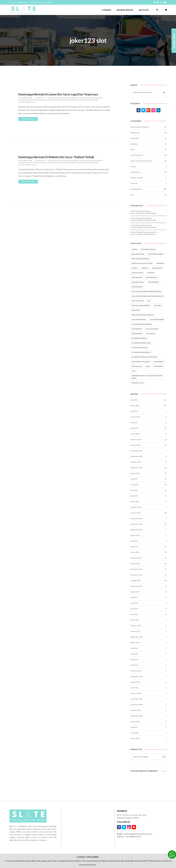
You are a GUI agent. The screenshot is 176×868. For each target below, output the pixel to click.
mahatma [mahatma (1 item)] (151, 273)
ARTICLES (144, 10)
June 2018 (134, 688)
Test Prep (95, 100)
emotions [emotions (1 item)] (160, 263)
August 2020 (135, 643)
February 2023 (136, 507)
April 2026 (134, 400)
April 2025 (134, 411)
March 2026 (135, 406)
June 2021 (134, 603)
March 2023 (135, 501)
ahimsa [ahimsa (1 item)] (134, 249)
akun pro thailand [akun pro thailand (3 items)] (148, 249)
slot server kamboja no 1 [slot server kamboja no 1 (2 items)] (141, 343)
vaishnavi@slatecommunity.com (41, 2)
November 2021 (136, 575)
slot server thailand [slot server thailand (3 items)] (140, 348)
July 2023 (134, 479)
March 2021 (135, 620)
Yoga (34, 102)
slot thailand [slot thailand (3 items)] (137, 366)
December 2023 (136, 451)
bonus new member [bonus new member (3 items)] (156, 254)
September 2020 (137, 637)
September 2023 (137, 468)
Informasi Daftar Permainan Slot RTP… (144, 232)
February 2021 (136, 626)
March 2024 (135, 434)
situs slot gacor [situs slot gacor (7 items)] (138, 301)
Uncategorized (25, 102)
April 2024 (134, 428)
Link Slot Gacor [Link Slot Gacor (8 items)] (137, 273)
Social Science (70, 100)
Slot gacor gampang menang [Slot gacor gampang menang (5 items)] (143, 315)
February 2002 (136, 693)
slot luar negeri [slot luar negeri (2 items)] (152, 329)
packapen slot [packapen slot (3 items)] (153, 282)
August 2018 (135, 682)
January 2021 (135, 631)
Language (94, 98)
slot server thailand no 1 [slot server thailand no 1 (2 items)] (141, 352)
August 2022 (135, 535)
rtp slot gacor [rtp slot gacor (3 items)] (137, 287)
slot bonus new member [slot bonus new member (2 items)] (141, 305)
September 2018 (137, 676)
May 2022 (134, 541)
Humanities (84, 98)
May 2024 (134, 423)
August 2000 (135, 722)
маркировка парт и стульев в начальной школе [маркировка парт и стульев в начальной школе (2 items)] (147, 377)
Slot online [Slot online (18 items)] (150, 334)
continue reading (28, 119)
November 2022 (136, 524)
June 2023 (134, 485)
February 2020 (136, 671)
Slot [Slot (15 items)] (149, 301)
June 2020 (134, 654)
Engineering (74, 98)
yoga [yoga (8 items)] (134, 371)
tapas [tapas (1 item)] (148, 366)
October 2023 (136, 462)
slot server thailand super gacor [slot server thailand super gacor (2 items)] (144, 357)
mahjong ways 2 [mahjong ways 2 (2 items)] (138, 282)
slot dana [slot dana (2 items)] (158, 305)
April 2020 (134, 665)
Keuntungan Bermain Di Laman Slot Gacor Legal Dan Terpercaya (58, 94)
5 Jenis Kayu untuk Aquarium (141, 218)
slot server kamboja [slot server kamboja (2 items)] (140, 338)
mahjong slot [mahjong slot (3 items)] (137, 277)
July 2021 (134, 597)
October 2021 (136, 580)
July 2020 (134, 648)
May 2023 (134, 490)
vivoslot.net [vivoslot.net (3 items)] (158, 366)
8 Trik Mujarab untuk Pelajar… (141, 211)
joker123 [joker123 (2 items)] (145, 268)
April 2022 (134, 547)
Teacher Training (83, 100)
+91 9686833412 (133, 836)
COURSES (106, 10)
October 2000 (136, 710)
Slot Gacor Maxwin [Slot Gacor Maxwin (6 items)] (157, 320)
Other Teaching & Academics (45, 100)
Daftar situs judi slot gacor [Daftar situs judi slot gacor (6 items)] (142, 263)
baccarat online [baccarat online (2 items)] (138, 254)
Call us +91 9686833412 (18, 2)
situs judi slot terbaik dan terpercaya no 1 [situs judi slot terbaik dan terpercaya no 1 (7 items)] (148, 296)
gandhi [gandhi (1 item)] (134, 268)
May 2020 (134, 659)
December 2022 (136, 518)
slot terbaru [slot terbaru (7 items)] (159, 362)
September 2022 (137, 530)
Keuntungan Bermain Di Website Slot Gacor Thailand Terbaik (56, 157)
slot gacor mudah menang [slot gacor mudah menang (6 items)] (142, 324)
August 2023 (135, 473)
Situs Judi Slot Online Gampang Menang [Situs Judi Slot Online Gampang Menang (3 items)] (146, 291)
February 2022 (136, 558)
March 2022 (135, 552)
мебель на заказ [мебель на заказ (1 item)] (138, 383)
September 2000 (137, 716)
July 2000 (134, 727)
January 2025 (135, 417)
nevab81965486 (26, 98)
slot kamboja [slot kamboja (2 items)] (137, 329)
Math (100, 98)
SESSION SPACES (125, 10)
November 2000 (136, 705)
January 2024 (135, 445)
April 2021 (134, 614)
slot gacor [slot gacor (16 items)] (136, 310)
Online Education (26, 100)
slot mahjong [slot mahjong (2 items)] (137, 334)
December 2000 (136, 699)
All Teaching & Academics (58, 98)
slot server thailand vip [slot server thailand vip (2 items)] (141, 362)
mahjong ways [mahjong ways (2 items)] (152, 277)
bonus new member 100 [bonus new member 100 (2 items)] (141, 259)
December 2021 (136, 569)
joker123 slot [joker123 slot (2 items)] (157, 268)
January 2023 (135, 513)
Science (60, 100)
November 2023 (136, 456)
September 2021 (137, 586)
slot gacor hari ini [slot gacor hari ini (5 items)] (139, 320)
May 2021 (134, 609)
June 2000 (134, 733)
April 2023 (134, 496)
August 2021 (135, 592)
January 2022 (135, 564)
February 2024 (136, 439)
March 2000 (135, 738)
